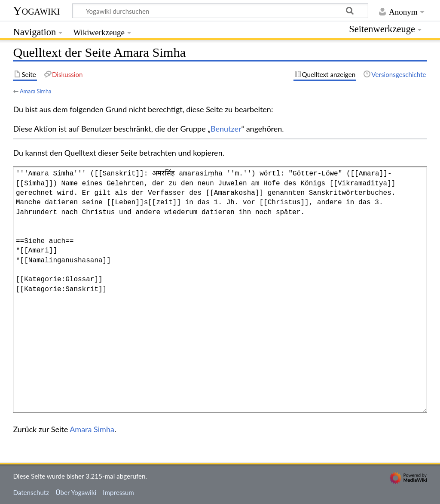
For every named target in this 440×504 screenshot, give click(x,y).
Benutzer (226, 129)
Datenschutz (31, 492)
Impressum (118, 492)
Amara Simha (35, 91)
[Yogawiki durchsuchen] (220, 11)
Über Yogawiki (76, 492)
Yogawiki (36, 11)
